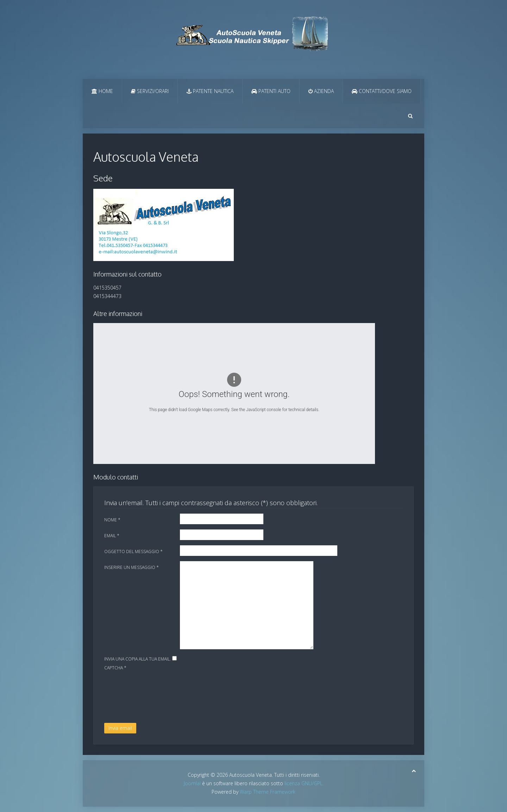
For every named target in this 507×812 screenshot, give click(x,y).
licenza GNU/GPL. (304, 783)
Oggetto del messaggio (133, 551)
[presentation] (133, 698)
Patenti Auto (271, 91)
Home (102, 91)
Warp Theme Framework (268, 792)
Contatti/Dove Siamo (382, 91)
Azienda (321, 91)
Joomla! (192, 783)
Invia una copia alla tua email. (137, 659)
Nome (112, 520)
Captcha (115, 668)
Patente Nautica (210, 91)
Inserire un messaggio (132, 567)
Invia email (120, 728)
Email (112, 536)
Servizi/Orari (150, 91)
